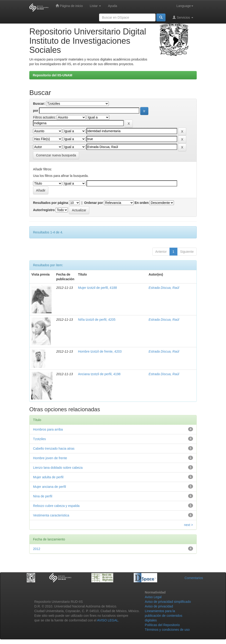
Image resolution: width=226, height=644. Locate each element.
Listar (95, 6)
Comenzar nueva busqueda (56, 155)
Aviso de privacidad (159, 606)
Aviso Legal (153, 597)
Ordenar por (94, 203)
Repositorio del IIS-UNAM (53, 75)
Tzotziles (39, 439)
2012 (37, 549)
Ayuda (112, 6)
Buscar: (39, 104)
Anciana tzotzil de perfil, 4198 (99, 374)
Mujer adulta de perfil (48, 477)
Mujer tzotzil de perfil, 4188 (97, 288)
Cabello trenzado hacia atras (54, 448)
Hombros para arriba (48, 429)
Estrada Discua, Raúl (164, 288)
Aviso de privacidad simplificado (168, 602)
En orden (142, 203)
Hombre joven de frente (50, 458)
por (36, 111)
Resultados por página (51, 203)
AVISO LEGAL (108, 620)
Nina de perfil (43, 496)
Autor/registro (44, 210)
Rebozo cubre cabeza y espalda (56, 506)
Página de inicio (69, 6)
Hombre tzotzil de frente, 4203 (100, 351)
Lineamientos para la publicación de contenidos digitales (164, 616)
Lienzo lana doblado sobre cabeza (58, 468)
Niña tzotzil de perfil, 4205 (97, 320)
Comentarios (194, 578)
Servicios (183, 17)
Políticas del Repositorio (162, 625)
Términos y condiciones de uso (167, 630)
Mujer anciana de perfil (50, 487)
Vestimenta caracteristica (51, 515)
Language (185, 6)
